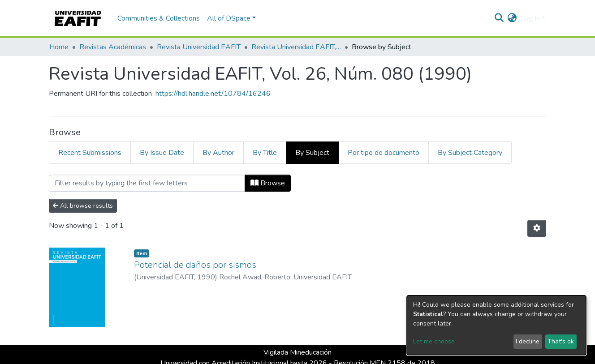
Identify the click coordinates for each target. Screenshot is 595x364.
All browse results (83, 206)
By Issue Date (162, 153)
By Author (218, 153)
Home (59, 47)
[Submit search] (499, 18)
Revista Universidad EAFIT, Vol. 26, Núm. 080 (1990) (296, 47)
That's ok (561, 341)
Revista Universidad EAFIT (199, 47)
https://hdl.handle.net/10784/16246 (213, 94)
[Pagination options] (537, 228)
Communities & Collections (159, 18)
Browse (268, 183)
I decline (528, 341)
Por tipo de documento (384, 153)
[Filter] (147, 183)
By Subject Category (470, 153)
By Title (265, 153)
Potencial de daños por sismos (195, 265)
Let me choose (434, 341)
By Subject (312, 153)
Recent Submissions (90, 153)
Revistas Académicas (113, 47)
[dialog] (496, 325)
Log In (530, 18)
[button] (512, 18)
